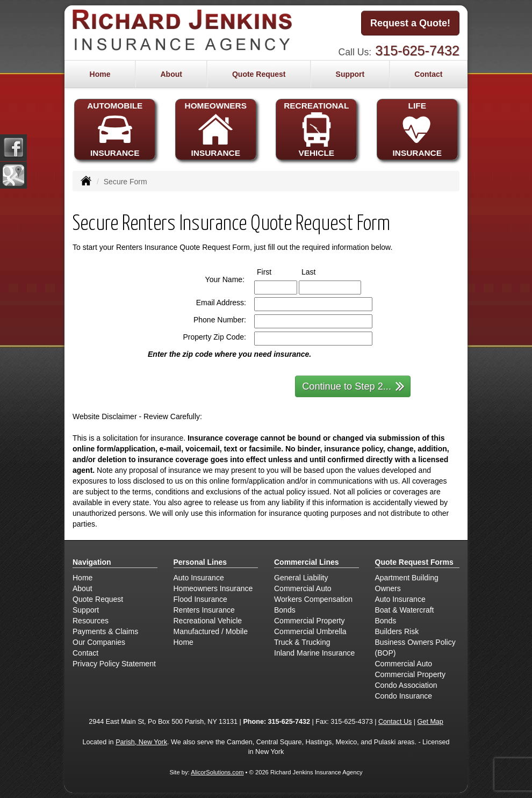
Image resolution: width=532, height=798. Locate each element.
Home (100, 74)
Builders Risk (397, 631)
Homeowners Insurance (213, 588)
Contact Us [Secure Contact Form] (395, 722)
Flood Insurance (200, 599)
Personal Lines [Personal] (200, 562)
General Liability (301, 578)
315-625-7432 (417, 51)
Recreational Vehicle (208, 621)
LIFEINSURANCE (417, 129)
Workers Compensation (313, 599)
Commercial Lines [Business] (307, 562)
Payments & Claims (105, 631)
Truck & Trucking (302, 642)
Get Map (430, 722)
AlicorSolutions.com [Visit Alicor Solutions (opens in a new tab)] (217, 772)
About (171, 74)
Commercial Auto (303, 588)
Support (86, 610)
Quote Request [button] (259, 74)
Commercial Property (309, 621)
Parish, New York (141, 742)
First (274, 271)
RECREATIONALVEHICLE (316, 129)
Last (318, 271)
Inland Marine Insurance (314, 653)
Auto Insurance (199, 578)
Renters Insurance (204, 610)
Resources (91, 621)
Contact (428, 74)
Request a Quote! (410, 23)
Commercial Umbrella (310, 631)
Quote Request (98, 599)
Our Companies (99, 642)
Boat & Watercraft (405, 610)
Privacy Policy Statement (114, 664)
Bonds (285, 610)
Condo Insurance (404, 696)
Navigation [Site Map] (92, 562)
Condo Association (406, 685)
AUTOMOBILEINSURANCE (115, 129)
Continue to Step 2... (353, 386)
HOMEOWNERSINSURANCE (216, 129)
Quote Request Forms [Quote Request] (414, 562)
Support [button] (350, 74)
